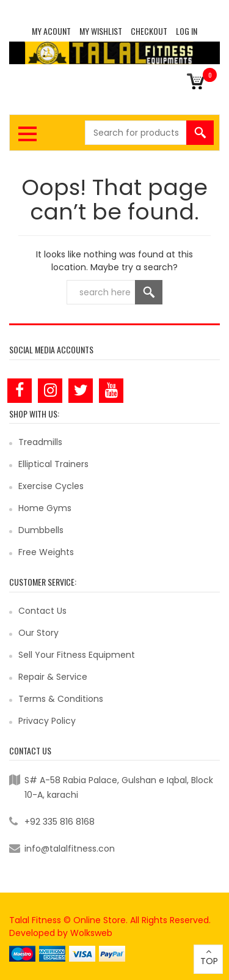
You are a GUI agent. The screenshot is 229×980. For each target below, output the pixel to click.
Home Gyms (45, 508)
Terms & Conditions (61, 699)
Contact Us (42, 611)
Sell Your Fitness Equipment (77, 655)
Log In (187, 31)
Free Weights (46, 552)
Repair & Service (53, 677)
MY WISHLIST (101, 31)
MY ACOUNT (51, 31)
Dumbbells (41, 530)
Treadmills (40, 442)
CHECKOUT (149, 31)
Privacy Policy (47, 721)
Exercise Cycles (51, 486)
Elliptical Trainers (53, 464)
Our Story (38, 633)
